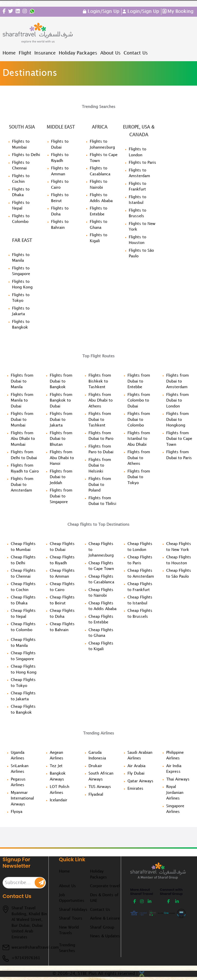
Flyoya (17, 812)
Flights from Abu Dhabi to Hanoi (62, 458)
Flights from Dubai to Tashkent (100, 420)
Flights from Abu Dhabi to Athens (101, 401)
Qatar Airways (140, 781)
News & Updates (105, 936)
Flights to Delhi (26, 155)
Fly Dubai (136, 774)
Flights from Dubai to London (178, 401)
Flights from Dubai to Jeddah (61, 477)
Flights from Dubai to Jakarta (61, 420)
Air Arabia (136, 766)
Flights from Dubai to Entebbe (139, 381)
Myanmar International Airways (22, 799)
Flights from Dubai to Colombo (139, 420)
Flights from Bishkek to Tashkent (100, 381)
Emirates (135, 789)
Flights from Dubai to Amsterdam (22, 485)
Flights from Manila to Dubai (22, 401)
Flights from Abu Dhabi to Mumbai (23, 439)
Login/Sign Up (103, 11)
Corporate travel (105, 886)
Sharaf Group (102, 928)
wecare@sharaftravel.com (35, 948)
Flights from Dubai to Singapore (61, 496)
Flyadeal (96, 795)
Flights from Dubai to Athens (139, 458)
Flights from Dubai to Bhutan (61, 439)
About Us (67, 886)
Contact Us (100, 910)
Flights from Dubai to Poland (100, 485)
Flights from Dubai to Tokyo (139, 477)
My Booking (180, 11)
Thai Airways (178, 779)
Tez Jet (56, 766)
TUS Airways (100, 787)
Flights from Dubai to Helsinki (100, 466)
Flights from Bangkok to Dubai (61, 401)
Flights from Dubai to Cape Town (179, 439)
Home (64, 872)
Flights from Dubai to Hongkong (178, 420)
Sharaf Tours (71, 919)
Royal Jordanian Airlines (175, 793)
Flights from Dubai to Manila (22, 381)
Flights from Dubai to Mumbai (22, 420)
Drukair (95, 766)
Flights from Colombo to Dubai (139, 401)
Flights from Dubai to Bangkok (61, 381)
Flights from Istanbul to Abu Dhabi (139, 439)
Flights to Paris (142, 163)
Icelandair (58, 800)
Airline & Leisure (105, 919)
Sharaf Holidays (73, 910)
